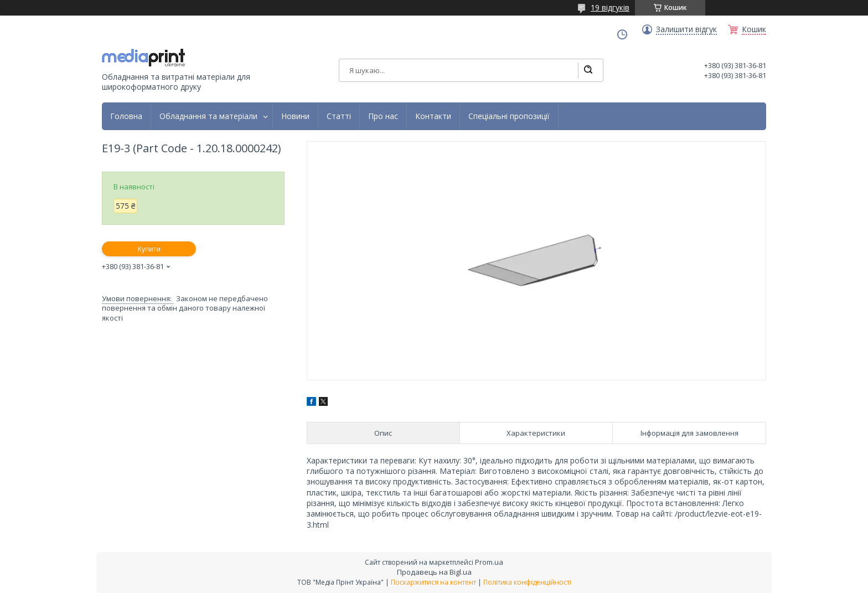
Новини (295, 116)
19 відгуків (610, 7)
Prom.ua (489, 562)
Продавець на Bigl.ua (434, 572)
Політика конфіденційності (527, 582)
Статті (339, 116)
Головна (126, 116)
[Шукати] (588, 70)
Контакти (433, 116)
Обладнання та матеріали (208, 116)
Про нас (383, 116)
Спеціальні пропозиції (509, 116)
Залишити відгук (686, 29)
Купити (149, 249)
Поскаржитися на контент (433, 582)
